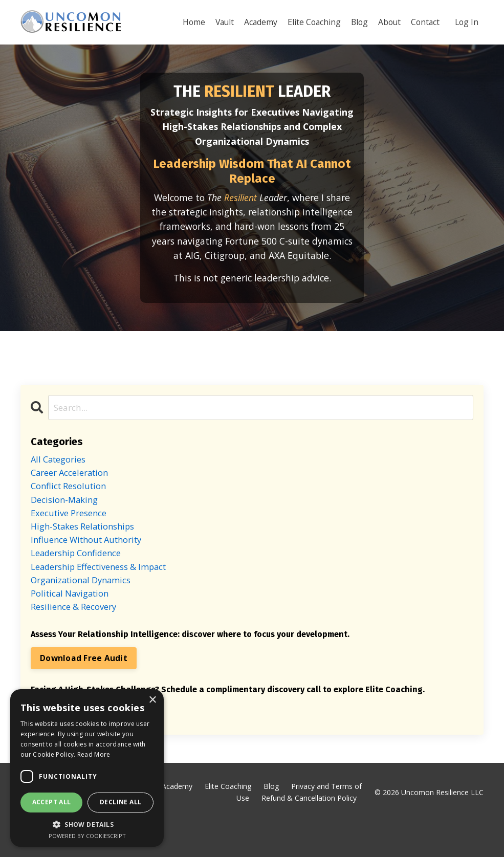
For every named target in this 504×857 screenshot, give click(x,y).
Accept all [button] (52, 802)
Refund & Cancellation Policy (309, 833)
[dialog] (87, 768)
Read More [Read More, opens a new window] (94, 754)
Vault (218, 21)
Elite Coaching (310, 21)
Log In (466, 21)
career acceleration (74, 493)
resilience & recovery (78, 641)
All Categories (61, 478)
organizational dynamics (86, 611)
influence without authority (92, 567)
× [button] (152, 700)
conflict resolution (72, 508)
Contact (424, 21)
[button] (87, 824)
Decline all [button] (120, 802)
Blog (356, 21)
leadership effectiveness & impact (107, 596)
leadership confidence (81, 582)
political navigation (74, 626)
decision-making (67, 522)
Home (187, 21)
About (387, 21)
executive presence (73, 537)
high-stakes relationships (88, 552)
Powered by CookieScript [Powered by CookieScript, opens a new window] (87, 836)
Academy (255, 21)
